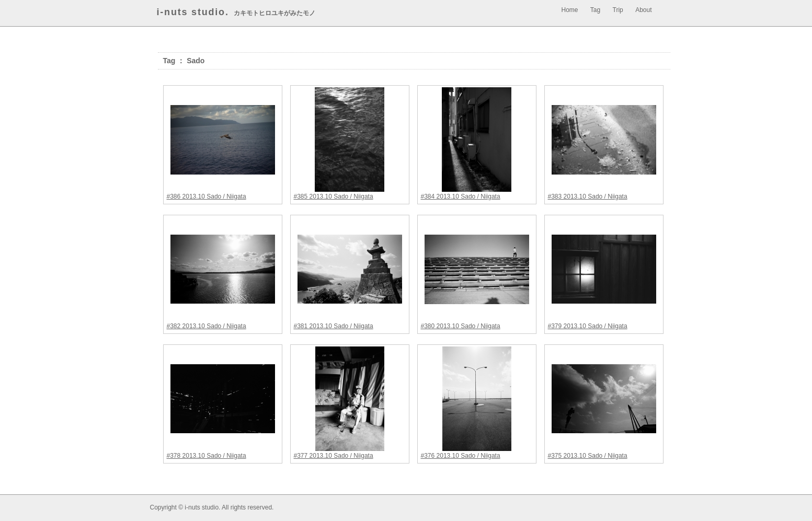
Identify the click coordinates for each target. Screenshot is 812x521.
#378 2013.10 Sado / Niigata (207, 456)
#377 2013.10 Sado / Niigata (334, 456)
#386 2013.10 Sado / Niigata (207, 196)
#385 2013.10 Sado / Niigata (334, 196)
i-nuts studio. (193, 12)
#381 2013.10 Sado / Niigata (334, 326)
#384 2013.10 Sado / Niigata (461, 196)
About (643, 10)
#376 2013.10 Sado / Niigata (461, 456)
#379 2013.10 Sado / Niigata (588, 326)
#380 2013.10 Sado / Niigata (461, 326)
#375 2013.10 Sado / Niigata (588, 456)
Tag (595, 10)
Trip (618, 10)
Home (570, 10)
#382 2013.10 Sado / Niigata (207, 326)
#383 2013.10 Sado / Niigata (588, 196)
